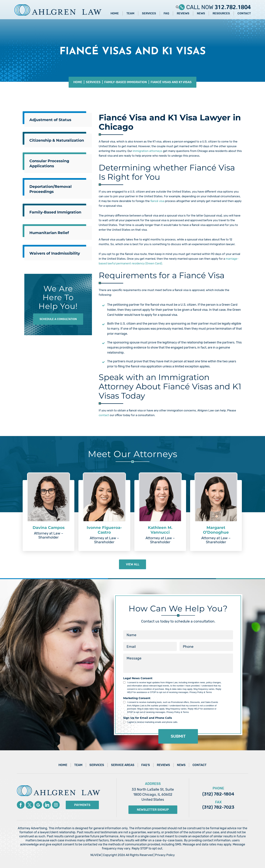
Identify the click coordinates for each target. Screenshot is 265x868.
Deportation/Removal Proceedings (51, 189)
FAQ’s (146, 765)
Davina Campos (49, 528)
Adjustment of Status (50, 120)
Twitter (29, 805)
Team (130, 13)
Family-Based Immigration (55, 212)
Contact (244, 13)
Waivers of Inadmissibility (55, 253)
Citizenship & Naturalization (57, 140)
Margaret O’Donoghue (216, 530)
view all (133, 564)
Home (115, 13)
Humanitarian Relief (49, 233)
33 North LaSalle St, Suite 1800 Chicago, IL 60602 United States (153, 794)
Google (38, 805)
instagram (56, 805)
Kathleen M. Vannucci (160, 530)
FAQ (166, 13)
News (201, 13)
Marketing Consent (137, 698)
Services (149, 13)
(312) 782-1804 (218, 794)
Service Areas (123, 765)
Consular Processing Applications (49, 163)
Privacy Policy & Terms (201, 692)
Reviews (183, 13)
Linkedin (47, 805)
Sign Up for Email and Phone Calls (148, 718)
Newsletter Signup (153, 810)
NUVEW (96, 855)
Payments (82, 805)
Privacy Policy (165, 855)
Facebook (21, 805)
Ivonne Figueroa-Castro (104, 530)
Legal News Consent (138, 678)
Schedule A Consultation (58, 319)
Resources (221, 13)
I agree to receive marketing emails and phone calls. (153, 722)
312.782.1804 (233, 6)
